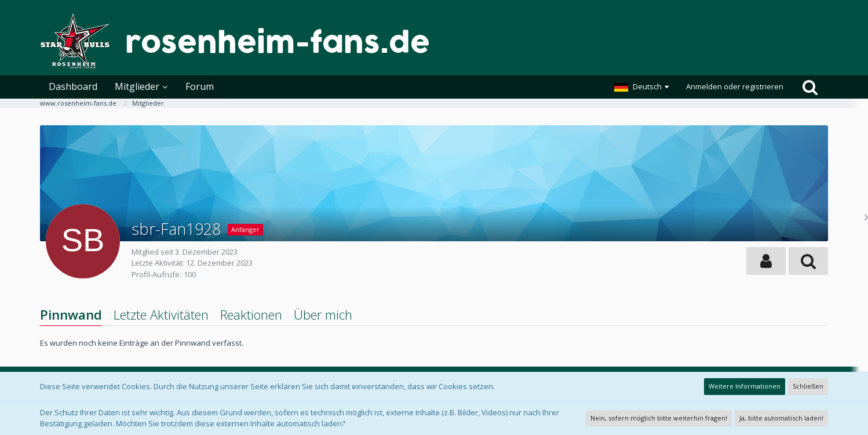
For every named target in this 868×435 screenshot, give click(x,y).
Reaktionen (251, 314)
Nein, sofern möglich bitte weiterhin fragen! (659, 418)
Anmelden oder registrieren (735, 86)
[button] (641, 87)
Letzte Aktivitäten (161, 314)
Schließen (808, 386)
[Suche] (810, 87)
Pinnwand (71, 314)
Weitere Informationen (745, 386)
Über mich (323, 314)
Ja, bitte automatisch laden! (781, 418)
